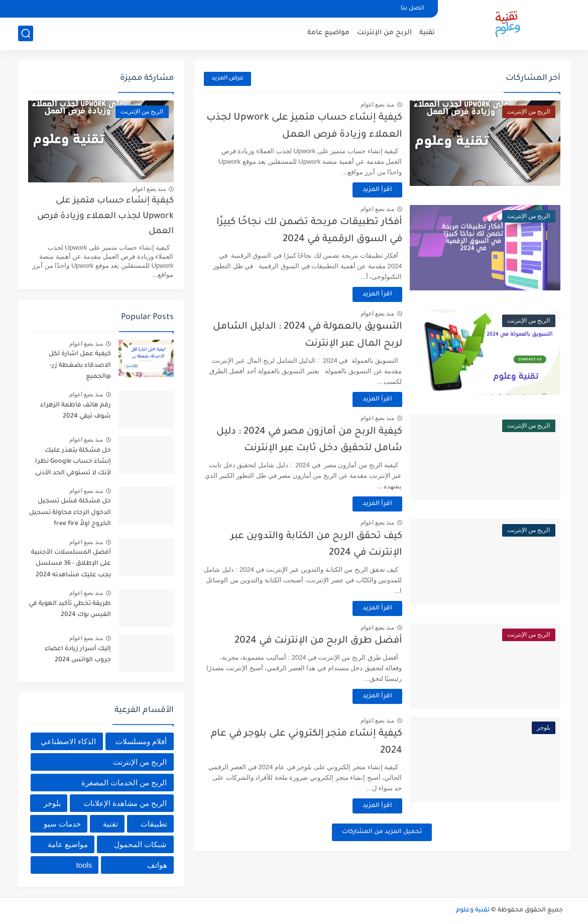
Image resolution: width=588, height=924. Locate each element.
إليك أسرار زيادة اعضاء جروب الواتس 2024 (78, 655)
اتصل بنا (412, 9)
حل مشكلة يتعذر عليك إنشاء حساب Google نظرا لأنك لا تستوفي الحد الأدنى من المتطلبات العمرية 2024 (70, 464)
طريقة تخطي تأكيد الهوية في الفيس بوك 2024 (70, 609)
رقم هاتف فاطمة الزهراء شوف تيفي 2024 (76, 411)
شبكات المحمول (140, 844)
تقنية (427, 33)
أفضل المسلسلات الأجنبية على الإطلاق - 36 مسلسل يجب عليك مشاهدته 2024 (71, 564)
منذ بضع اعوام (378, 105)
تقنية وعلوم (473, 910)
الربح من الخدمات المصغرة (124, 783)
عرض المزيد (227, 79)
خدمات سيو (62, 824)
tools (84, 865)
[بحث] (26, 33)
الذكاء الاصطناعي (68, 741)
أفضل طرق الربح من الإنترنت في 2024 (318, 641)
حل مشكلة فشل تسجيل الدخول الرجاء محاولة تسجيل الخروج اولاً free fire (70, 513)
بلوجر (52, 803)
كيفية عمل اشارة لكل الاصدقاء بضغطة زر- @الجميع (80, 366)
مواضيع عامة (328, 33)
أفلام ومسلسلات (141, 741)
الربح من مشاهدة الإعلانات (125, 803)
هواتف (157, 865)
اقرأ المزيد (377, 190)
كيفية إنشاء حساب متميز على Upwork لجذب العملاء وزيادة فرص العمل (105, 217)
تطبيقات (154, 824)
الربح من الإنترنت (384, 33)
